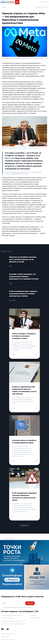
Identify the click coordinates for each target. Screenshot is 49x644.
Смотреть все (24, 525)
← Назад (4, 7)
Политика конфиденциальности (12, 621)
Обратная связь (35, 618)
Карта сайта (5, 636)
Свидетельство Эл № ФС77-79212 (12, 615)
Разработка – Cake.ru (8, 639)
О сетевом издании (7, 618)
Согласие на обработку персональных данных (18, 607)
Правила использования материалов (13, 624)
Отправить (30, 603)
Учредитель (34, 615)
